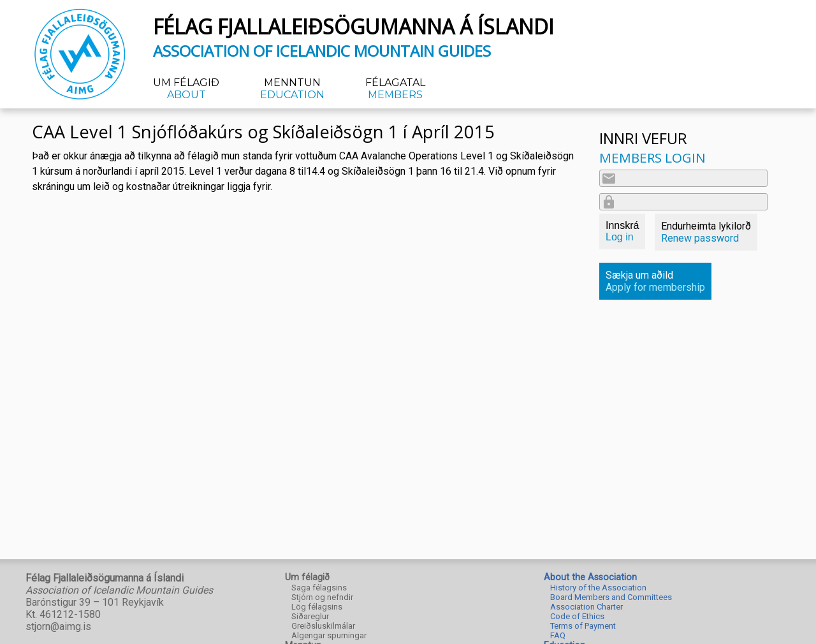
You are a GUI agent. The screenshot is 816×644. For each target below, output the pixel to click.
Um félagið (186, 89)
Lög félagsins (317, 607)
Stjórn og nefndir (322, 597)
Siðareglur (310, 616)
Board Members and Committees (611, 597)
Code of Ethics (577, 616)
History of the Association (598, 588)
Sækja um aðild (655, 281)
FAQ (558, 635)
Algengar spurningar (329, 635)
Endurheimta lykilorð (706, 232)
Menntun (292, 89)
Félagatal (395, 89)
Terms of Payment (583, 626)
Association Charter (586, 607)
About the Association (590, 577)
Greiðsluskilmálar (323, 626)
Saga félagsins (319, 588)
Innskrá (622, 231)
